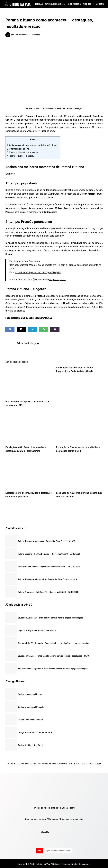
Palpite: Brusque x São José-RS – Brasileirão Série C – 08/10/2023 (47, 578)
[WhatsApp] (44, 329)
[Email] (55, 329)
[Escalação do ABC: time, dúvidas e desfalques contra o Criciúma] (79, 472)
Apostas (100, 4)
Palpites (89, 4)
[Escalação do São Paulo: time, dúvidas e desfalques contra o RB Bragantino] (29, 426)
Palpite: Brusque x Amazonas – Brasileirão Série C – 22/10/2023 (46, 540)
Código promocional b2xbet (30, 693)
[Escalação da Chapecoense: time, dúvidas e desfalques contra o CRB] (79, 426)
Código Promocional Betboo (30, 719)
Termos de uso (77, 818)
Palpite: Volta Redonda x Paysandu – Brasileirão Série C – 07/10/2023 (49, 566)
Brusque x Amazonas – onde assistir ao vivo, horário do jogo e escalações (51, 617)
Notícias (39, 4)
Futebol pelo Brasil (31, 763)
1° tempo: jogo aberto (18, 149)
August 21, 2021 (58, 280)
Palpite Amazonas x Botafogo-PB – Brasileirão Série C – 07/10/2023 (48, 591)
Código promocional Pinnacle (31, 706)
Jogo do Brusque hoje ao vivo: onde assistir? (38, 629)
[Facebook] (10, 329)
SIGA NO (46, 831)
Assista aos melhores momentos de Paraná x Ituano (32, 145)
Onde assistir (74, 4)
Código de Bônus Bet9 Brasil (31, 744)
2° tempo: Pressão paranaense (22, 152)
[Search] (102, 4)
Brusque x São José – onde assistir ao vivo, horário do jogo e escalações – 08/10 (54, 655)
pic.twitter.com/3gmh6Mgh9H (45, 272)
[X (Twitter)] (21, 329)
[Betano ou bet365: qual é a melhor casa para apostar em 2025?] (29, 380)
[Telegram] (32, 329)
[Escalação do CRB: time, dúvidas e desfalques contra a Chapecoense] (29, 472)
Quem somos (31, 818)
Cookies (64, 818)
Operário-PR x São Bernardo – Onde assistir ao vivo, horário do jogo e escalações (54, 642)
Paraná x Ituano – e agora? (20, 156)
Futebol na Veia (14, 763)
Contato (43, 818)
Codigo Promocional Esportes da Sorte (35, 731)
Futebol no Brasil (56, 4)
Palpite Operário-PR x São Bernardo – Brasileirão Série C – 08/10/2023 (49, 553)
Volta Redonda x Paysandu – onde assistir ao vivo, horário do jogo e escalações (53, 667)
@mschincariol (22, 272)
